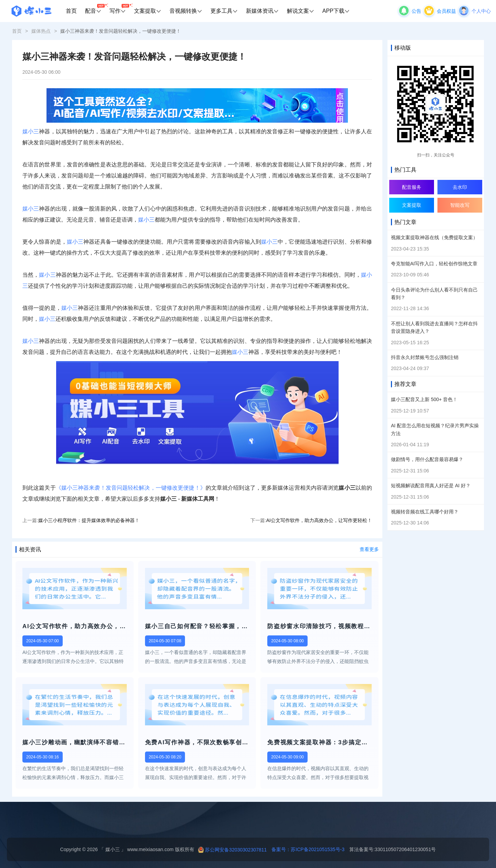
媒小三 (31, 131)
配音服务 (412, 187)
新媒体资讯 (262, 11)
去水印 (460, 187)
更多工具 (224, 11)
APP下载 (336, 11)
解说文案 (301, 11)
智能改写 (460, 205)
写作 (120, 9)
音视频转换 (186, 11)
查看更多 (369, 549)
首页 (71, 11)
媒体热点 (41, 31)
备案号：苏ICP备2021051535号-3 (306, 849)
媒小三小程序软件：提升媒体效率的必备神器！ (89, 520)
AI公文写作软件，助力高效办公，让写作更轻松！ (319, 520)
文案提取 (148, 11)
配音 (95, 9)
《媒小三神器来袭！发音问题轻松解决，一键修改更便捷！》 (131, 488)
